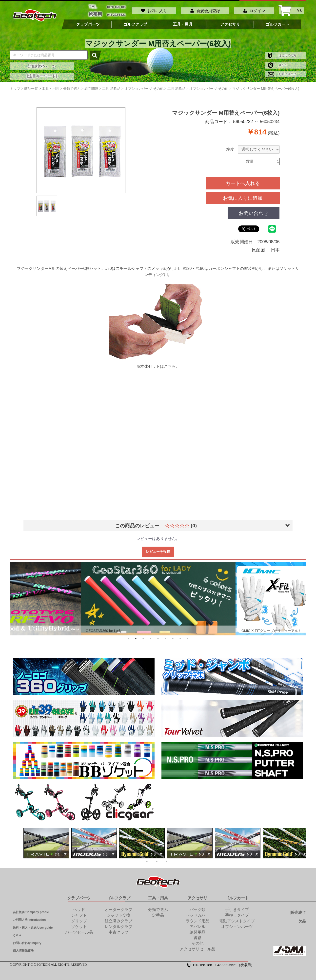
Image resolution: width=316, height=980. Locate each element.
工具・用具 (183, 21)
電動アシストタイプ (237, 918)
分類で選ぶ (158, 907)
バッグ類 (197, 907)
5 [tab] (158, 635)
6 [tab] (165, 635)
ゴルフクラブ (135, 21)
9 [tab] (188, 635)
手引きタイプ (237, 907)
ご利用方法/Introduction (29, 917)
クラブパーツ (88, 21)
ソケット (79, 924)
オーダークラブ (118, 907)
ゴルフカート (277, 21)
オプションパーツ (237, 924)
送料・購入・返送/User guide (33, 925)
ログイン (254, 9)
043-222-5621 (116, 12)
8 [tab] (180, 635)
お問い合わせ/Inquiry (27, 940)
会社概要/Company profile (31, 909)
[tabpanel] (158, 596)
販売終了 (298, 910)
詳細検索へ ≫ (42, 63)
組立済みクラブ (118, 918)
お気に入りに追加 (243, 195)
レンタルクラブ (118, 924)
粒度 (230, 147)
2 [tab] (136, 635)
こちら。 (172, 363)
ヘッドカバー (197, 912)
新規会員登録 (205, 9)
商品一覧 (31, 86)
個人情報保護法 (23, 948)
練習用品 (197, 929)
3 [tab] (143, 635)
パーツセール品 (79, 929)
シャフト (79, 912)
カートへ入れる (243, 180)
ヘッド (79, 907)
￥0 (291, 9)
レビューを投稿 (158, 549)
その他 (197, 941)
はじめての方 (282, 53)
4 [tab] (151, 635)
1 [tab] (128, 635)
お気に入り (154, 9)
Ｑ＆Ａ (277, 62)
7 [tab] (173, 635)
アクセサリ (230, 21)
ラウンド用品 (197, 918)
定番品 (158, 912)
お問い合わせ (282, 71)
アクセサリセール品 (197, 946)
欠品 (302, 918)
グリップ (79, 918)
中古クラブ (118, 929)
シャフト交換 (118, 912)
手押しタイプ (237, 912)
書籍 (197, 935)
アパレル (197, 924)
